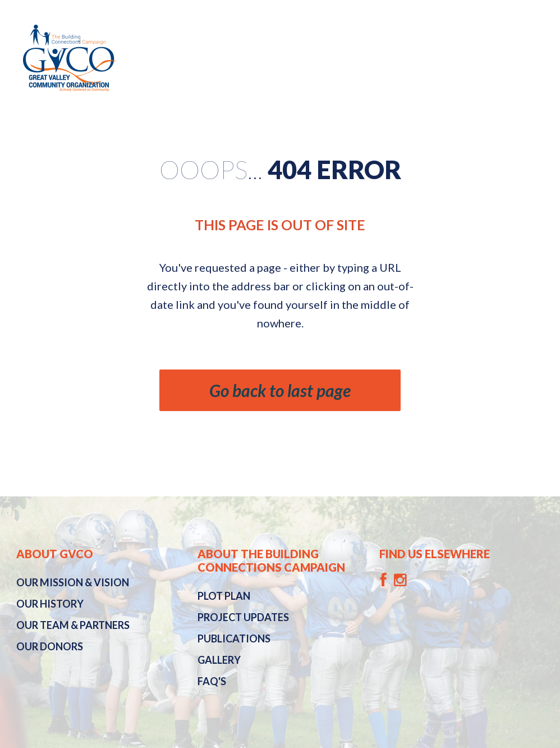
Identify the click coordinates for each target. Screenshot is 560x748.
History (50, 604)
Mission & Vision (73, 582)
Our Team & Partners (73, 625)
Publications (234, 638)
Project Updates (243, 617)
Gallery (219, 660)
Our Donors (50, 646)
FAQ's (212, 681)
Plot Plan (224, 596)
